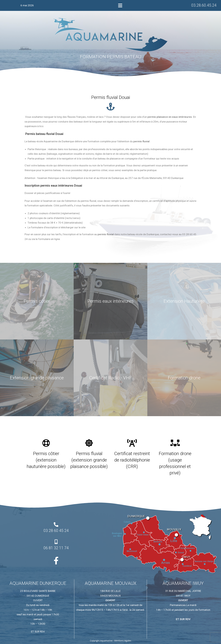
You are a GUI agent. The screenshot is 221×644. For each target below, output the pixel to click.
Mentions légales (123, 641)
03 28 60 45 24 (56, 531)
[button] (120, 5)
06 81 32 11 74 (56, 548)
